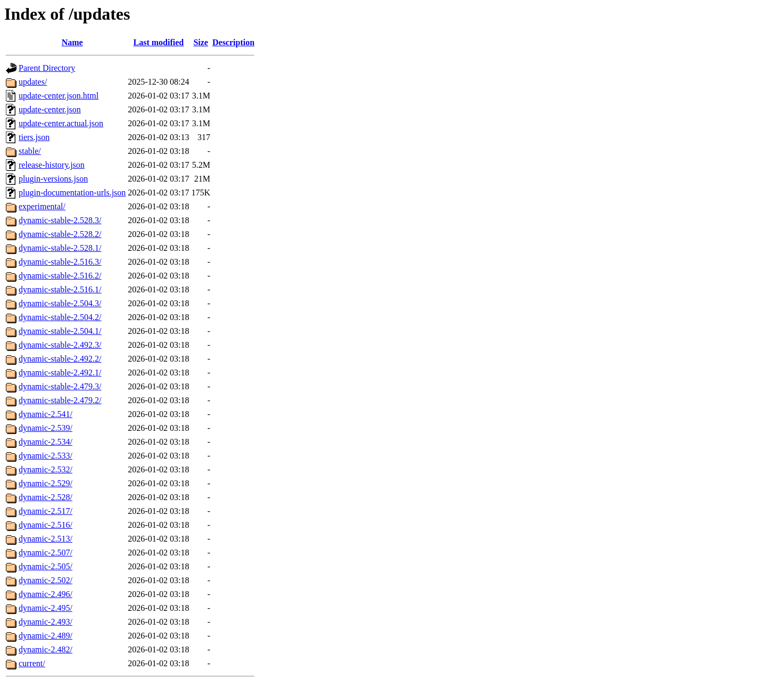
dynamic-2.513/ (46, 539)
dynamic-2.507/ (46, 553)
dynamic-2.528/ (46, 497)
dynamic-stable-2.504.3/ (60, 303)
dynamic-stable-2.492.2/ (60, 359)
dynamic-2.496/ (46, 594)
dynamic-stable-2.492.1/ (60, 373)
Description (233, 42)
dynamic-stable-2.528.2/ (60, 234)
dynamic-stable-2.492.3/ (60, 345)
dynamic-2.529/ (46, 483)
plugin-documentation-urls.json (72, 193)
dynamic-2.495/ (46, 608)
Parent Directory (47, 68)
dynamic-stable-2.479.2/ (60, 400)
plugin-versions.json (53, 179)
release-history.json (52, 165)
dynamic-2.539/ (46, 428)
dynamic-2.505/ (46, 566)
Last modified (159, 42)
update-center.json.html (59, 96)
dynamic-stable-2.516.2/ (60, 276)
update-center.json (50, 109)
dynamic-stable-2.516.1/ (60, 289)
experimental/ (42, 206)
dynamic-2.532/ (46, 469)
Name (72, 42)
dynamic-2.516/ (46, 525)
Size (201, 42)
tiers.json (34, 137)
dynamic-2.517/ (46, 511)
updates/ (33, 82)
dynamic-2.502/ (46, 580)
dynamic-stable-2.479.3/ (60, 386)
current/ (32, 663)
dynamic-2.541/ (46, 414)
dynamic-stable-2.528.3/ (60, 220)
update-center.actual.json (61, 123)
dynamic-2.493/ (46, 622)
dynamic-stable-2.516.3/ (60, 262)
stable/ (30, 151)
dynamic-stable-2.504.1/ (60, 331)
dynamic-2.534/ (46, 442)
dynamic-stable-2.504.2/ (60, 317)
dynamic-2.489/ (46, 636)
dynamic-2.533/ (46, 456)
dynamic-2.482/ (46, 649)
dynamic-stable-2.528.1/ (60, 248)
